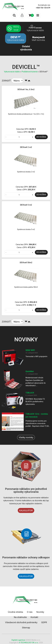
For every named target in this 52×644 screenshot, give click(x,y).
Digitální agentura (18, 640)
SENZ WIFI (30, 350)
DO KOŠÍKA (41, 137)
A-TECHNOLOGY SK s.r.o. (29, 643)
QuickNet (30, 371)
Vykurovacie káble (12, 72)
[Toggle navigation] (22, 15)
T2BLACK (30, 393)
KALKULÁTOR (26, 510)
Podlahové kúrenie (30, 72)
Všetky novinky (26, 437)
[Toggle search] (14, 15)
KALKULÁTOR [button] (26, 576)
